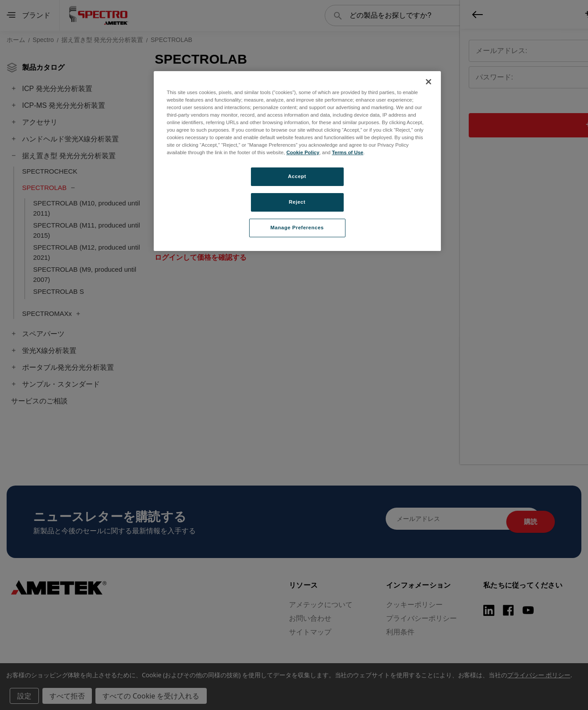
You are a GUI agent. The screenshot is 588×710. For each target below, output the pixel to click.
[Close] (429, 82)
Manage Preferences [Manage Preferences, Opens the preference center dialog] (297, 228)
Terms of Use (347, 152)
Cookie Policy (303, 152)
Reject (297, 202)
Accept (297, 176)
